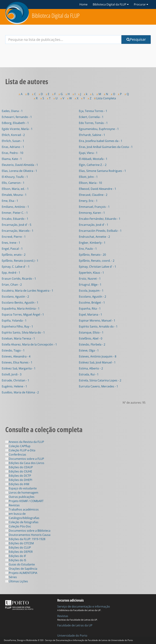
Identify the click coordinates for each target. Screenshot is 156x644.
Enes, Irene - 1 (11, 243)
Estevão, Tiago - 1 (13, 350)
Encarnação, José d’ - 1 (94, 225)
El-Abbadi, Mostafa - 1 (93, 159)
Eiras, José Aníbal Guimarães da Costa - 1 (106, 147)
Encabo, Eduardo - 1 (15, 219)
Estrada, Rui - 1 (89, 374)
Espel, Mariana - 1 (90, 315)
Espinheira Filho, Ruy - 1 (17, 326)
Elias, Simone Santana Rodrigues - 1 (102, 171)
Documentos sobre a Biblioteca (28, 531)
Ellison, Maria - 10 (90, 183)
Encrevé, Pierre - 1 (14, 237)
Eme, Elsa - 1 (10, 201)
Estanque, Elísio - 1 (91, 332)
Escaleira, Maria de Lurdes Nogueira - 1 (27, 291)
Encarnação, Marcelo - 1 (18, 231)
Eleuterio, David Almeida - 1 (20, 165)
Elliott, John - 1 (88, 177)
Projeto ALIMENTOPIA (21, 573)
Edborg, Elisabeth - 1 (15, 123)
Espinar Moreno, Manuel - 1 (97, 321)
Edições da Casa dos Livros (25, 463)
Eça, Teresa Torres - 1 (93, 111)
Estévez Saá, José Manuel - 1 (97, 362)
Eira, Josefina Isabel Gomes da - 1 (101, 141)
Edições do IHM (17, 484)
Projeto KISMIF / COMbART (24, 501)
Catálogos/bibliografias (22, 518)
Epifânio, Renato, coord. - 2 (97, 261)
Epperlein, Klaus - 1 (91, 273)
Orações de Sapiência (21, 569)
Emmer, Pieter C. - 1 (15, 213)
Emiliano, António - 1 (15, 207)
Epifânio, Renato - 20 (92, 255)
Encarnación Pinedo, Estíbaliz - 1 (100, 231)
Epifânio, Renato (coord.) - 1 (20, 261)
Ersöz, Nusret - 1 (90, 279)
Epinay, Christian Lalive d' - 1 (97, 267)
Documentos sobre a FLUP (25, 459)
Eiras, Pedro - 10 (12, 153)
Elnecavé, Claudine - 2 (93, 195)
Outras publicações (20, 497)
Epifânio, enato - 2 (14, 255)
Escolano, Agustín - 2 (92, 297)
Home (83, 4)
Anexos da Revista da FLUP (25, 442)
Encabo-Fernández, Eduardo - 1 (100, 219)
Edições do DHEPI (19, 480)
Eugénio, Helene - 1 (14, 386)
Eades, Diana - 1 (12, 111)
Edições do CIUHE (19, 471)
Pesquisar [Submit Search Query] (136, 39)
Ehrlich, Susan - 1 (13, 141)
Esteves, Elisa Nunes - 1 (17, 362)
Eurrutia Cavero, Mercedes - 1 (98, 386)
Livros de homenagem (22, 493)
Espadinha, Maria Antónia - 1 (21, 309)
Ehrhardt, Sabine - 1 (92, 135)
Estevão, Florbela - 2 (92, 344)
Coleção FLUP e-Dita (20, 450)
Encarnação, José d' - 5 (17, 225)
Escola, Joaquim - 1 (91, 291)
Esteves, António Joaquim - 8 (98, 356)
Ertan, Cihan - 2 (12, 285)
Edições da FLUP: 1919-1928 (25, 539)
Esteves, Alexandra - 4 (16, 356)
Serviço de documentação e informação (84, 606)
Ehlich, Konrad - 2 (13, 135)
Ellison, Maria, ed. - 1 (15, 189)
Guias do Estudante (20, 564)
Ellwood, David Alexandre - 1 (97, 189)
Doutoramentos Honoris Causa (28, 535)
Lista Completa (105, 98)
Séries (11, 577)
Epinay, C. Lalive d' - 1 (16, 267)
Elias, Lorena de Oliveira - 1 (19, 171)
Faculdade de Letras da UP (75, 625)
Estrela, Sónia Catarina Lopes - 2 (100, 380)
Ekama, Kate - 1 (12, 159)
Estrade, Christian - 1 (15, 380)
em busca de (15, 514)
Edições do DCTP (18, 476)
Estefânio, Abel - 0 (91, 338)
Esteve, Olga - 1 (89, 350)
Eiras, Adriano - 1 (13, 147)
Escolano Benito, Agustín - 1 (20, 303)
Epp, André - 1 (11, 273)
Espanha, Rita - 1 (90, 309)
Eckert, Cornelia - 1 (91, 117)
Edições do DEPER (19, 552)
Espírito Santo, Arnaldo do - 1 (98, 326)
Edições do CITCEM (19, 543)
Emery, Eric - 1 (88, 201)
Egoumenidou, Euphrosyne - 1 (99, 129)
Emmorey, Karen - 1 (92, 213)
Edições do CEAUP (19, 467)
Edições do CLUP (18, 547)
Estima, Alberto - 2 (91, 368)
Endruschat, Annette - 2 (94, 237)
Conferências (16, 455)
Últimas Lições (17, 581)
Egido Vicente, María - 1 (17, 129)
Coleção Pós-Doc (18, 526)
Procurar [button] (141, 4)
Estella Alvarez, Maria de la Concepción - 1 (29, 344)
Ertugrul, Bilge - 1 (90, 285)
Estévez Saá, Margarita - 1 (19, 368)
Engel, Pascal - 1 (12, 249)
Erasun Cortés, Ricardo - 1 (19, 279)
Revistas (12, 505)
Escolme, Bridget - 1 (92, 303)
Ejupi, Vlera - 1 (88, 153)
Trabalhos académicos (22, 509)
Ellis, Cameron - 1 (13, 183)
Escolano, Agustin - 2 (15, 297)
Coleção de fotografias (22, 522)
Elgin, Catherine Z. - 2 (93, 165)
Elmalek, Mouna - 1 (14, 195)
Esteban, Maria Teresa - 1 (18, 338)
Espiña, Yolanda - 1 (14, 321)
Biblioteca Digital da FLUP (56, 16)
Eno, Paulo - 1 (88, 249)
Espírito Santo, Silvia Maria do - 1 (23, 332)
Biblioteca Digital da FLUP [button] (111, 4)
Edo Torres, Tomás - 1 (93, 123)
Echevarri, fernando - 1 (17, 117)
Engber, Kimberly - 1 (92, 243)
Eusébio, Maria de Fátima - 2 (20, 392)
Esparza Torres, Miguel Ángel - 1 (23, 315)
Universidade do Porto (72, 636)
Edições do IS (16, 560)
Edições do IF (16, 556)
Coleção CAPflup (18, 446)
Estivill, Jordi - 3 (12, 374)
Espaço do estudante (21, 488)
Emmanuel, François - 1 (94, 207)
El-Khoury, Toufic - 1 (15, 177)
